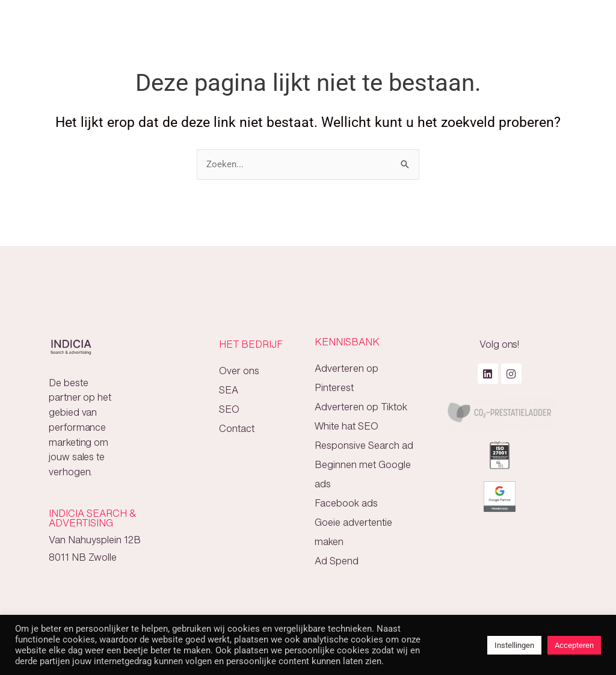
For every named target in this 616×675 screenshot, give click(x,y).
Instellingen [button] (514, 645)
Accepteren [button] (574, 645)
